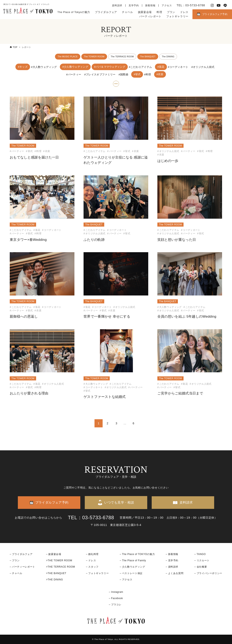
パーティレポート (150, 16)
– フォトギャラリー (97, 573)
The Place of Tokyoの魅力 (74, 12)
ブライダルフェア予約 (215, 14)
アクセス (167, 5)
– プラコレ (115, 605)
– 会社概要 (201, 567)
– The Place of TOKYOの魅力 (137, 554)
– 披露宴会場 (54, 554)
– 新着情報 (172, 554)
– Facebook (116, 598)
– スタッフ (92, 567)
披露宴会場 (145, 12)
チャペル (127, 12)
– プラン (15, 561)
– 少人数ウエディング (132, 567)
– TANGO (200, 554)
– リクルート (202, 561)
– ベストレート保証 (131, 573)
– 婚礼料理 (92, 554)
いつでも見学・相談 (119, 503)
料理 (159, 12)
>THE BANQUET (56, 573)
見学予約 (134, 5)
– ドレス (91, 561)
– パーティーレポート (22, 567)
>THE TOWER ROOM (59, 561)
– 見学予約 (172, 561)
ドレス (184, 12)
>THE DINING (54, 580)
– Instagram (116, 592)
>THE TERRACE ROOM (61, 567)
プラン (171, 12)
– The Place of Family (133, 561)
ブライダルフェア (106, 12)
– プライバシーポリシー (208, 573)
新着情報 (150, 5)
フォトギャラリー (177, 16)
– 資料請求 (172, 567)
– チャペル (16, 573)
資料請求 (117, 5)
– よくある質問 (175, 573)
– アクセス (126, 580)
